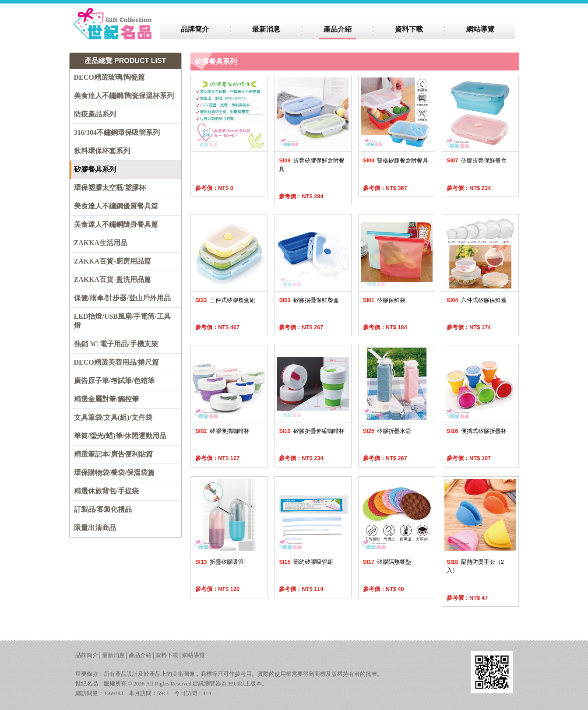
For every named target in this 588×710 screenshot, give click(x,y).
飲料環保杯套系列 (102, 151)
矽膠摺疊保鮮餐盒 (309, 300)
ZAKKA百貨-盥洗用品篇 (113, 279)
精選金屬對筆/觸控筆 (106, 399)
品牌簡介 (87, 655)
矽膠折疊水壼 (387, 431)
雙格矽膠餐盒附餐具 (396, 160)
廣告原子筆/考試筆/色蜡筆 (114, 381)
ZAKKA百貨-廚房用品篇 (113, 261)
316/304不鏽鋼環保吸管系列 (117, 132)
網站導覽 (194, 655)
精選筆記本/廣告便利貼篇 (113, 454)
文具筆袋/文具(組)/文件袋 (113, 417)
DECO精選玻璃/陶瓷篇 (110, 77)
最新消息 (113, 655)
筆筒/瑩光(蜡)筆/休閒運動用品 (120, 436)
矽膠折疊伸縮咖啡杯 (312, 431)
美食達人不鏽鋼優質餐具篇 (116, 206)
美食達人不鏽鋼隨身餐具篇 (116, 224)
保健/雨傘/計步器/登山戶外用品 (122, 298)
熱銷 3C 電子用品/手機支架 (116, 344)
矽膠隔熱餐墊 (387, 562)
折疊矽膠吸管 (220, 562)
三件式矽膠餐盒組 (225, 300)
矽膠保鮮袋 (384, 300)
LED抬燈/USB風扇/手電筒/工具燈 (122, 321)
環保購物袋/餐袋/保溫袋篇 (114, 473)
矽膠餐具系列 (95, 169)
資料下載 (167, 655)
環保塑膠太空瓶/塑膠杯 (110, 188)
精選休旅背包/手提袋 (106, 491)
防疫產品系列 (95, 114)
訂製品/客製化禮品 (103, 509)
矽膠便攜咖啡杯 (222, 431)
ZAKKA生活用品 (101, 243)
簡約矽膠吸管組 (306, 562)
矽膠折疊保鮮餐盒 (477, 160)
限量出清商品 (95, 528)
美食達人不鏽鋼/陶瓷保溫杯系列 (124, 96)
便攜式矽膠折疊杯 (477, 431)
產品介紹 (140, 655)
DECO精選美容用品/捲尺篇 (117, 362)
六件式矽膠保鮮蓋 (477, 300)
